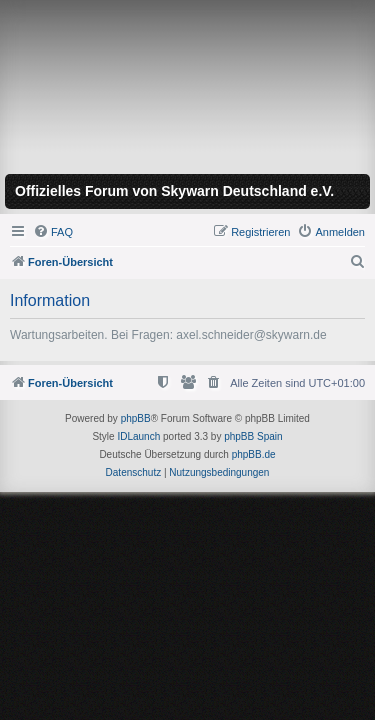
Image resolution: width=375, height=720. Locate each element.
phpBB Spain (253, 436)
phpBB (136, 418)
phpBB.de (254, 454)
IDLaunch (138, 436)
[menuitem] (53, 232)
